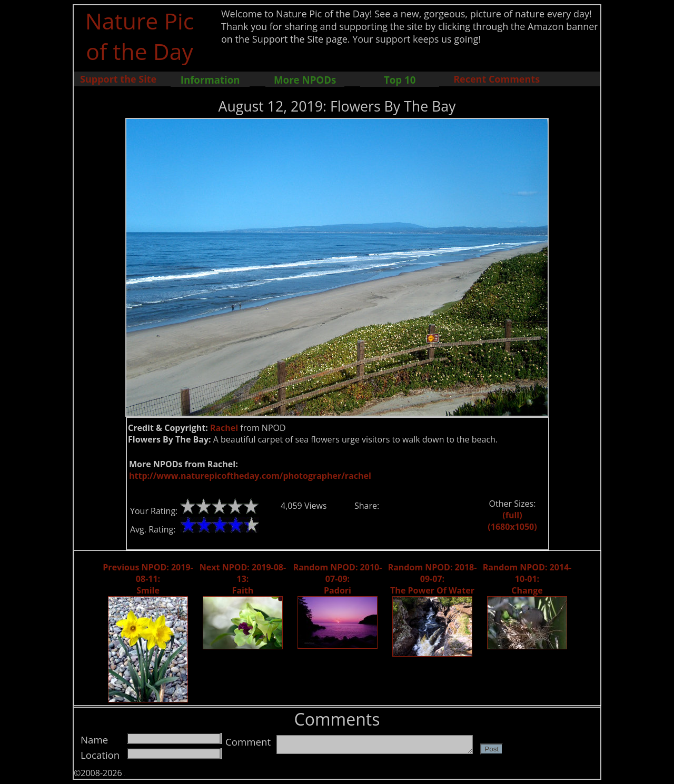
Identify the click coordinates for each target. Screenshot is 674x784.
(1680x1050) (512, 527)
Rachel (224, 428)
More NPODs (305, 80)
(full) (512, 515)
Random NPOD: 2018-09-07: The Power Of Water (433, 579)
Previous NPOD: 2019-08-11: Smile (148, 579)
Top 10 (400, 80)
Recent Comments (497, 79)
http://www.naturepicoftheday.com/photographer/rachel (250, 476)
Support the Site (118, 79)
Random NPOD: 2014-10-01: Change (527, 579)
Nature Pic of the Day (140, 36)
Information (210, 80)
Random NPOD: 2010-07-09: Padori (338, 579)
